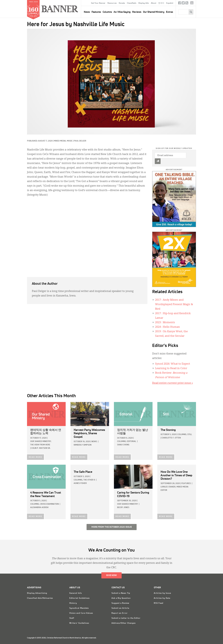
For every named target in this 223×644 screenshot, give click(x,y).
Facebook (180, 4)
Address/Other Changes (124, 623)
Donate (122, 3)
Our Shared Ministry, (41, 441)
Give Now (111, 575)
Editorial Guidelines (79, 598)
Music (70, 141)
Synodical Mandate (79, 608)
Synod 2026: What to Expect (173, 364)
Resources (112, 3)
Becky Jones (123, 508)
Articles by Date (162, 598)
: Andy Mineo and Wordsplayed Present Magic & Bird (174, 305)
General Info (76, 593)
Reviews (137, 12)
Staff (72, 618)
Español (170, 3)
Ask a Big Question (121, 598)
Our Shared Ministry (154, 12)
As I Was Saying (122, 12)
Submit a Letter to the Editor (126, 618)
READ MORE (35, 457)
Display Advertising (37, 593)
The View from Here (40, 445)
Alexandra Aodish (39, 508)
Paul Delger (80, 141)
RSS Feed (159, 603)
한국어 (161, 3)
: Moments (165, 323)
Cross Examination (49, 504)
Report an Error (120, 613)
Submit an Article (120, 608)
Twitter (183, 4)
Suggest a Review (120, 603)
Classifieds (132, 3)
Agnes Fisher (80, 483)
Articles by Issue (162, 593)
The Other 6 (89, 480)
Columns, (122, 441)
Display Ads (144, 3)
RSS (187, 4)
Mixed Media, (60, 141)
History (73, 603)
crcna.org (192, 3)
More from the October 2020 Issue (112, 527)
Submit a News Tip (121, 593)
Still (190, 435)
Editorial (131, 441)
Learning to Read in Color (171, 368)
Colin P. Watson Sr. (41, 448)
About (154, 3)
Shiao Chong (123, 445)
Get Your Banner (98, 3)
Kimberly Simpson (83, 445)
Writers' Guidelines (79, 623)
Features (96, 12)
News (94, 442)
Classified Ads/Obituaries (40, 598)
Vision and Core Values (81, 613)
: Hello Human (167, 327)
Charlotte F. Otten (171, 438)
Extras (170, 12)
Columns (107, 12)
